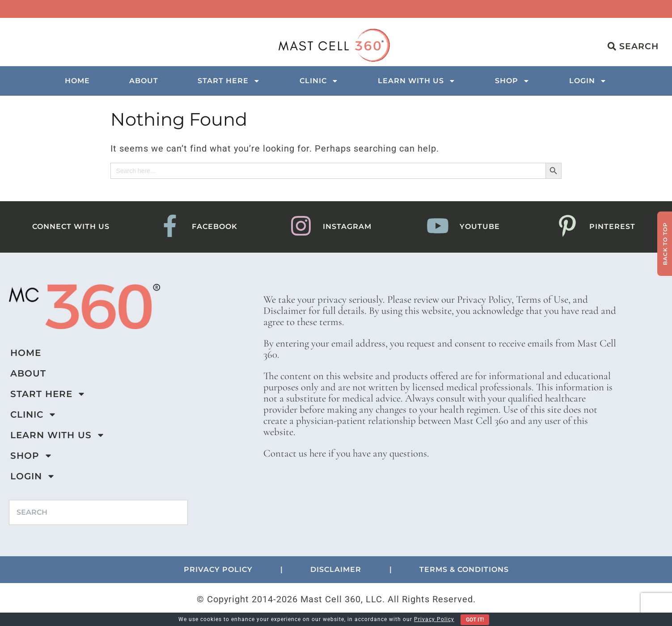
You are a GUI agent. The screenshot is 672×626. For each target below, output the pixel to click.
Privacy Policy (434, 619)
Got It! (475, 620)
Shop (512, 81)
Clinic (319, 81)
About (144, 81)
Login (588, 81)
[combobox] (98, 512)
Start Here (229, 81)
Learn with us (417, 81)
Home (77, 81)
